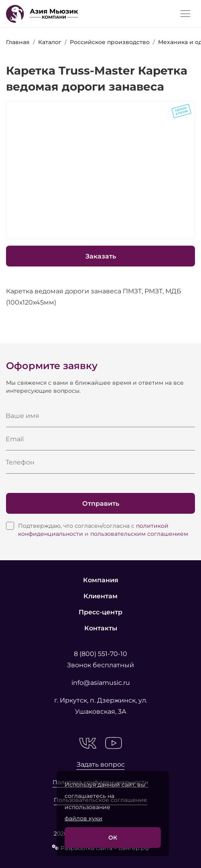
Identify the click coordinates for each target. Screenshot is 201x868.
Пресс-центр (100, 612)
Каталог (50, 42)
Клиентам (100, 596)
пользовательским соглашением (139, 534)
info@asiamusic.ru (101, 683)
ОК (113, 838)
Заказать (101, 256)
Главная (18, 42)
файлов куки (83, 818)
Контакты (101, 628)
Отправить (101, 504)
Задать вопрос (101, 764)
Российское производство (110, 42)
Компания (101, 580)
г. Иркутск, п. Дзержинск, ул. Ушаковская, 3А (101, 706)
